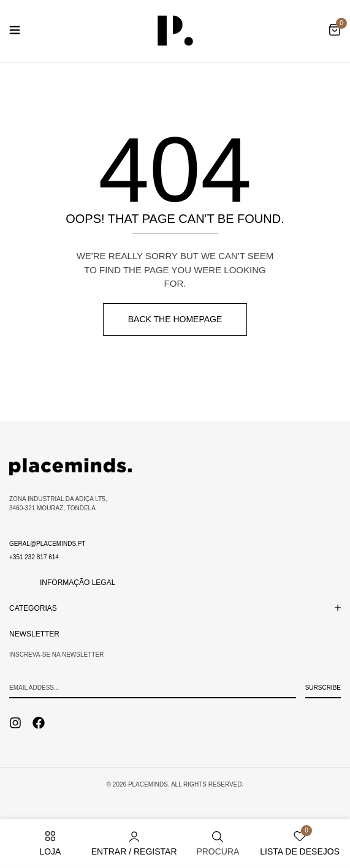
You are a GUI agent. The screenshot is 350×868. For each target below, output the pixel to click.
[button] (335, 31)
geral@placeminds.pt (48, 544)
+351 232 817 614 (34, 557)
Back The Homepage (175, 319)
